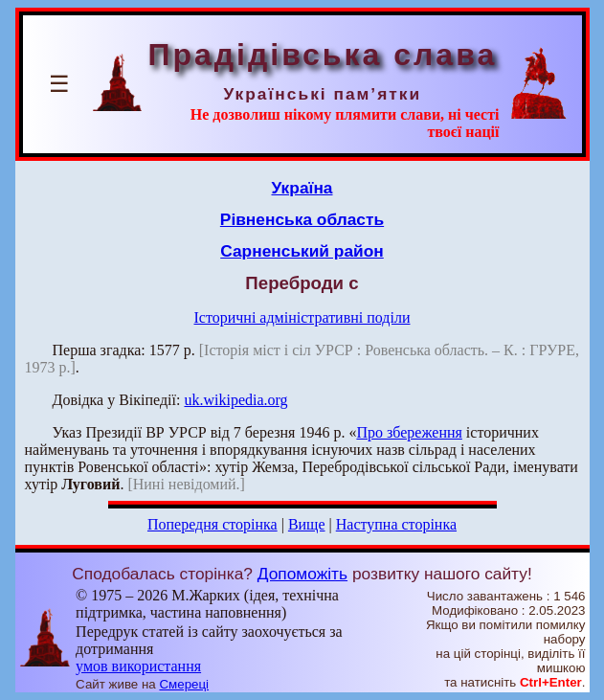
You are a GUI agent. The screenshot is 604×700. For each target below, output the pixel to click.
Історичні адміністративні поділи (302, 317)
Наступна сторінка (396, 524)
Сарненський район (302, 251)
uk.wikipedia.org (235, 400)
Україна (302, 188)
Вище (307, 524)
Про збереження (409, 432)
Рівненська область (302, 219)
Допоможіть (302, 574)
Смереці (184, 684)
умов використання (138, 666)
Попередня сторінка (213, 524)
